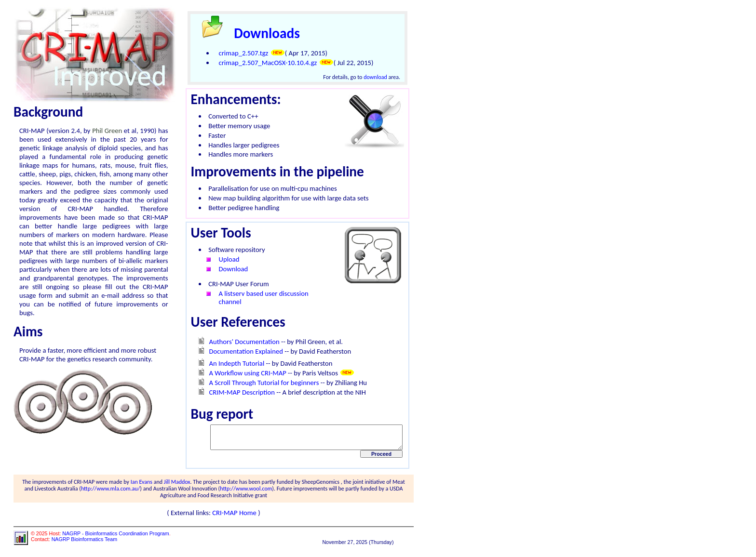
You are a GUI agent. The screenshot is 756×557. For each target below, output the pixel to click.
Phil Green (111, 131)
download (381, 77)
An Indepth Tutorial (232, 363)
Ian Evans (139, 486)
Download (228, 269)
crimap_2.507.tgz (238, 53)
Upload (224, 259)
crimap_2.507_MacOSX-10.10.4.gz (263, 63)
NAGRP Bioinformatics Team (84, 544)
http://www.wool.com (230, 493)
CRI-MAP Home (237, 517)
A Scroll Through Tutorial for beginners (259, 383)
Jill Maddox (175, 486)
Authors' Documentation (239, 342)
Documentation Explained (241, 351)
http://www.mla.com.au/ (94, 493)
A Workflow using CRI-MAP (243, 373)
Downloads (262, 33)
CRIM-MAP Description (237, 392)
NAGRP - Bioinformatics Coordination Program (115, 538)
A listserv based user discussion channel (258, 298)
